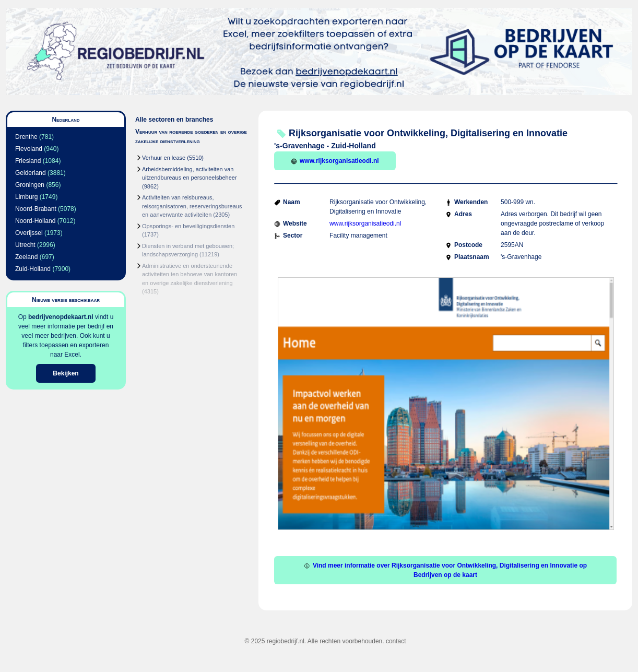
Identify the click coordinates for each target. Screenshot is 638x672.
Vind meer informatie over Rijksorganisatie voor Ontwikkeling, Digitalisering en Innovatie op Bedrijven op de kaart (445, 570)
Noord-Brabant (36, 209)
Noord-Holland (35, 221)
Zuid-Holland (33, 269)
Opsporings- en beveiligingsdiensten (188, 226)
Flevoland (29, 149)
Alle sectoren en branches (174, 120)
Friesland (28, 161)
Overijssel (29, 233)
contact (396, 641)
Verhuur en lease (164, 158)
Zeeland (26, 257)
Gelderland (31, 173)
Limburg (26, 197)
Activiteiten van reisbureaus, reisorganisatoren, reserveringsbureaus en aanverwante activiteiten (192, 206)
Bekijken (66, 373)
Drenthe (26, 137)
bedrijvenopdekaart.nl (61, 317)
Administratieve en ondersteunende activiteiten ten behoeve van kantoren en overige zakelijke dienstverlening (190, 274)
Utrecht (25, 245)
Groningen (30, 185)
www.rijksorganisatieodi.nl (335, 161)
